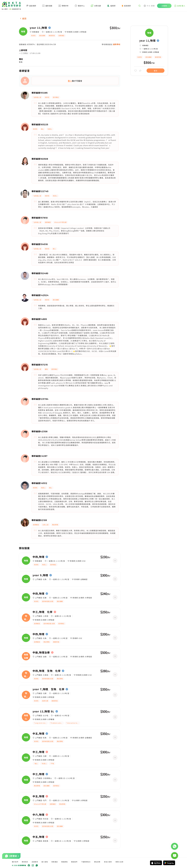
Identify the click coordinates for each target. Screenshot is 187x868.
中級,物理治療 (41, 653)
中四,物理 (38, 557)
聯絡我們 (74, 862)
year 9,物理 (40, 575)
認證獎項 (35, 862)
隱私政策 (97, 862)
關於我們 (15, 862)
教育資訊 (25, 862)
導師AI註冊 (119, 862)
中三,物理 (38, 752)
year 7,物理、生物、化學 (48, 689)
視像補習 (55, 862)
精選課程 (64, 862)
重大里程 (45, 862)
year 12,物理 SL (43, 711)
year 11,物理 (38, 28)
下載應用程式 (86, 862)
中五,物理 (38, 734)
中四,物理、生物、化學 (47, 671)
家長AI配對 (108, 862)
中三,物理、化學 (43, 612)
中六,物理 (38, 815)
